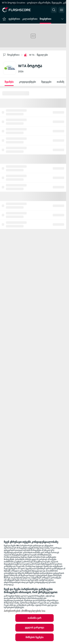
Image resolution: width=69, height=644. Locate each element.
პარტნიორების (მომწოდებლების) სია (25, 611)
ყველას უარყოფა (35, 628)
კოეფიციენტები (27, 82)
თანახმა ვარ (34, 618)
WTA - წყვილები (39, 55)
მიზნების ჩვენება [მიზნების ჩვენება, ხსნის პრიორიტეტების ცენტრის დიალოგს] (35, 637)
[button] (54, 10)
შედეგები (46, 82)
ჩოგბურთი (13, 55)
